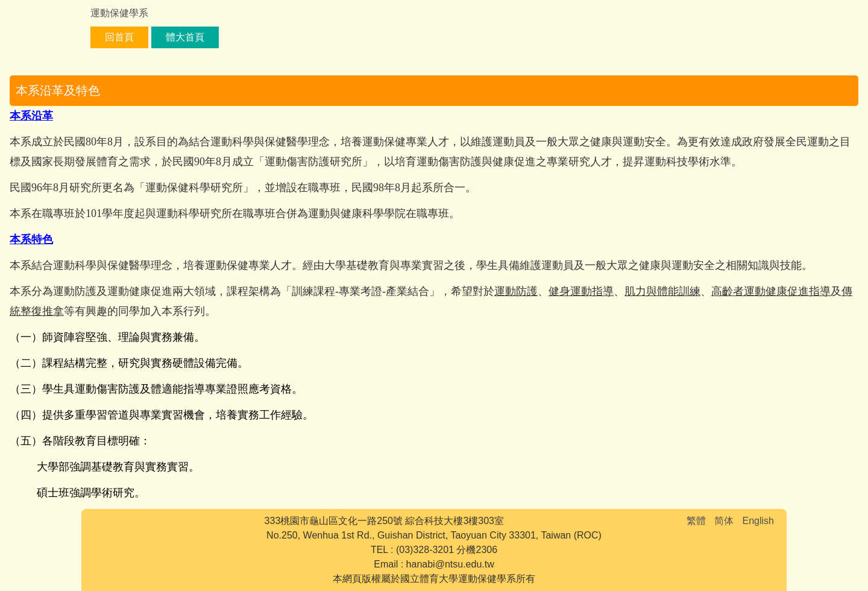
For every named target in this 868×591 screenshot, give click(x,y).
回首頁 (119, 37)
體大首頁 (185, 37)
